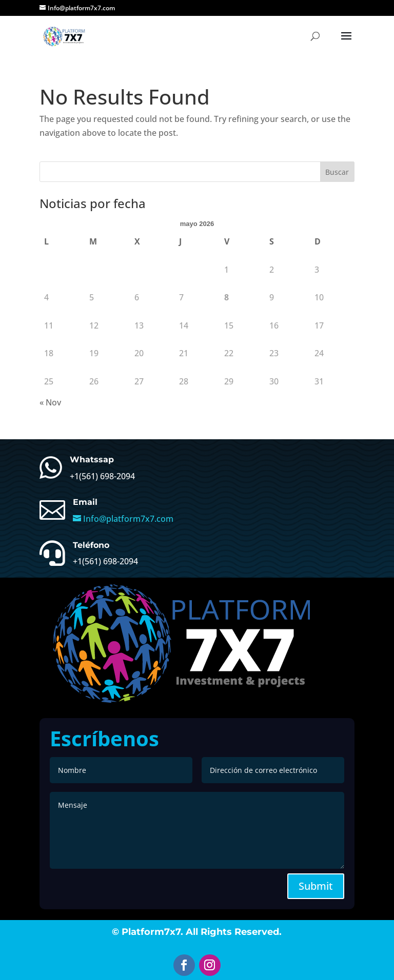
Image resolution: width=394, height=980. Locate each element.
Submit (316, 886)
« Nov (50, 402)
